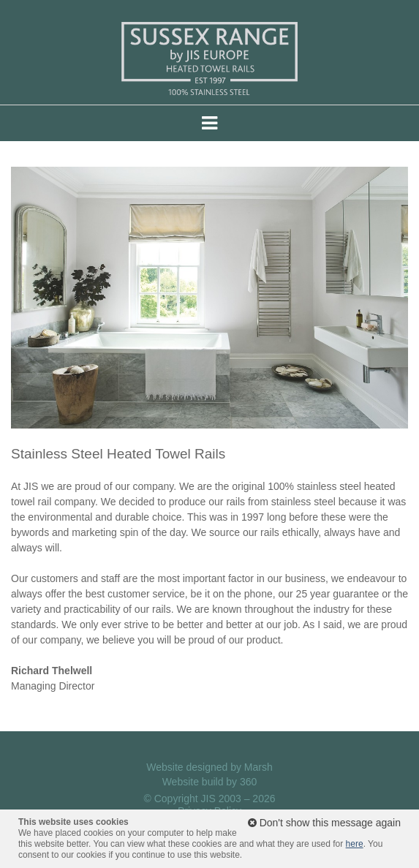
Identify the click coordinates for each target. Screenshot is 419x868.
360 (248, 782)
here (355, 844)
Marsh (258, 767)
